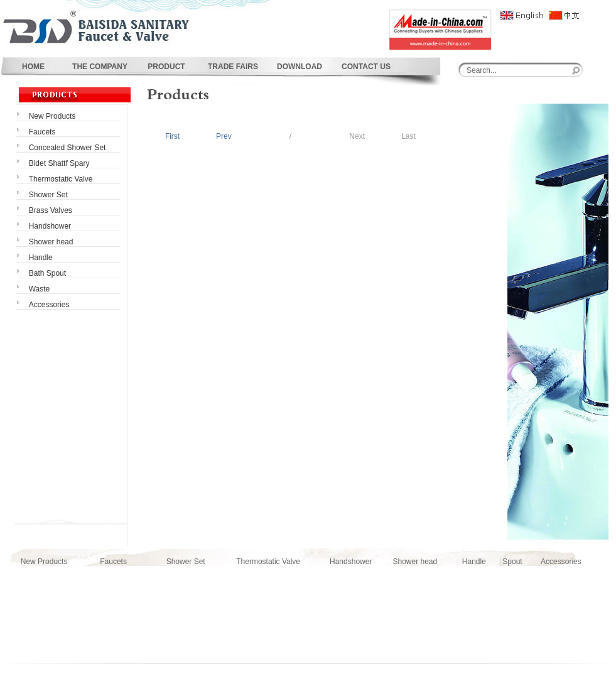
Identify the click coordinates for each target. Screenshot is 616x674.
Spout (512, 562)
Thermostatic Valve (268, 562)
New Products (44, 562)
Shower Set (186, 562)
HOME (33, 67)
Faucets (113, 562)
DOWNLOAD (300, 67)
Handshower (351, 562)
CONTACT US (366, 67)
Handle (474, 562)
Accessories (561, 562)
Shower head (415, 562)
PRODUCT (166, 67)
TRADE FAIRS (233, 67)
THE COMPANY (100, 67)
